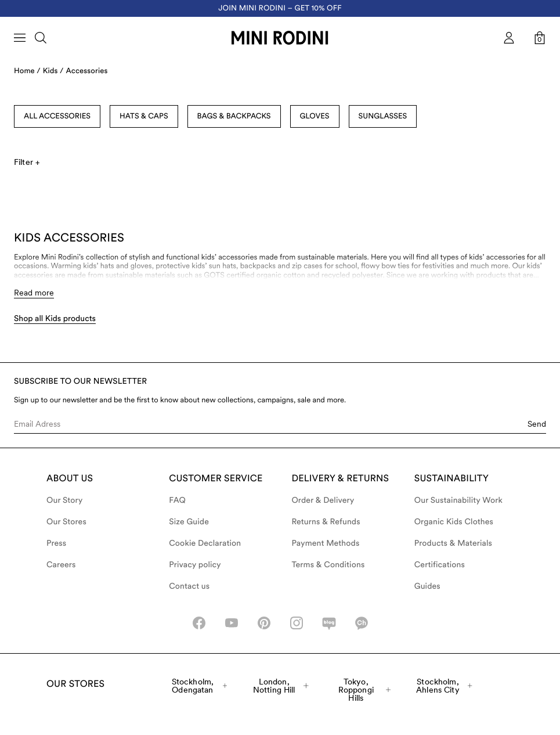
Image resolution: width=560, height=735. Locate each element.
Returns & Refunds (326, 522)
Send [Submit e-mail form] (537, 424)
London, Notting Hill (281, 686)
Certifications (440, 565)
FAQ (177, 500)
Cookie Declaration (205, 543)
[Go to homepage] (280, 38)
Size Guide (189, 522)
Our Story (64, 500)
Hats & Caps (144, 116)
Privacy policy (195, 565)
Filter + (27, 162)
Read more (34, 293)
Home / (27, 71)
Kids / (53, 71)
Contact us (189, 586)
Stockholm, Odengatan (199, 686)
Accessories (87, 71)
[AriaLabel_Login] (509, 38)
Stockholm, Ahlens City (444, 686)
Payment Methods (326, 543)
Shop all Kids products (55, 319)
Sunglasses (383, 116)
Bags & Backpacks (234, 116)
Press (56, 543)
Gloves (315, 116)
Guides (427, 586)
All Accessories (57, 116)
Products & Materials (453, 543)
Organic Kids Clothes (454, 522)
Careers (61, 565)
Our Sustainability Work (458, 500)
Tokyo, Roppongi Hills (364, 690)
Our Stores (66, 522)
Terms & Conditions (328, 565)
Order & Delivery (323, 500)
